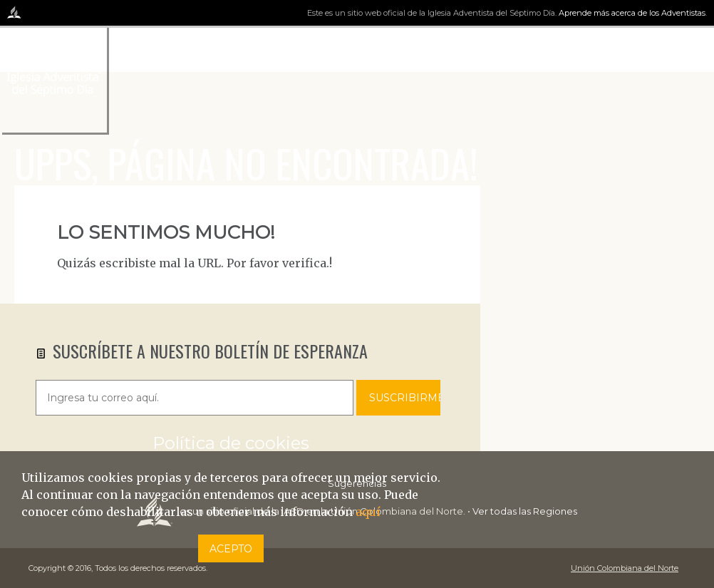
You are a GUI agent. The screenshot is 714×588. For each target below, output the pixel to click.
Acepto (231, 549)
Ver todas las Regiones (525, 511)
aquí (368, 512)
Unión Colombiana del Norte (625, 568)
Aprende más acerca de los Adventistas (632, 13)
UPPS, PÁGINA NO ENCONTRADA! (246, 163)
